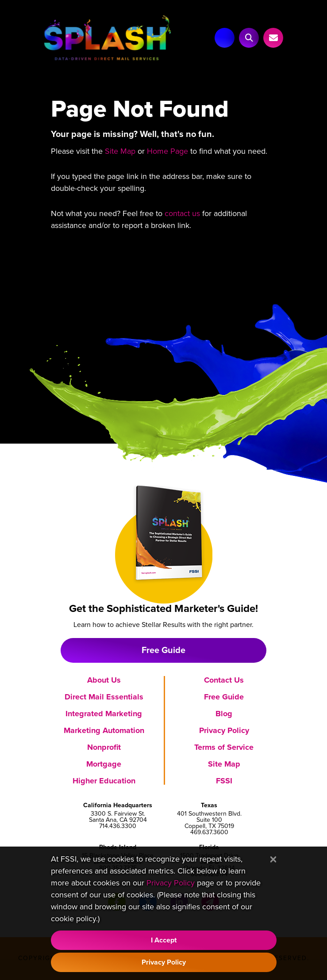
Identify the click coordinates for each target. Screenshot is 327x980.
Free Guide (224, 697)
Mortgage (104, 764)
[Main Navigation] (225, 38)
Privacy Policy (224, 730)
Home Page (167, 151)
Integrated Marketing (104, 714)
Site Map (120, 151)
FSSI (224, 781)
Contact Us (224, 680)
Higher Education (104, 781)
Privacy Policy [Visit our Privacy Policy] (171, 883)
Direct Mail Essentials (104, 697)
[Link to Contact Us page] (273, 38)
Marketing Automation (104, 730)
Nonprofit (104, 747)
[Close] (273, 860)
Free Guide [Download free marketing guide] (163, 650)
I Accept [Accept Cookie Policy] (164, 940)
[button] (249, 38)
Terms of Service (224, 747)
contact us (182, 213)
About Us (104, 680)
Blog (224, 714)
